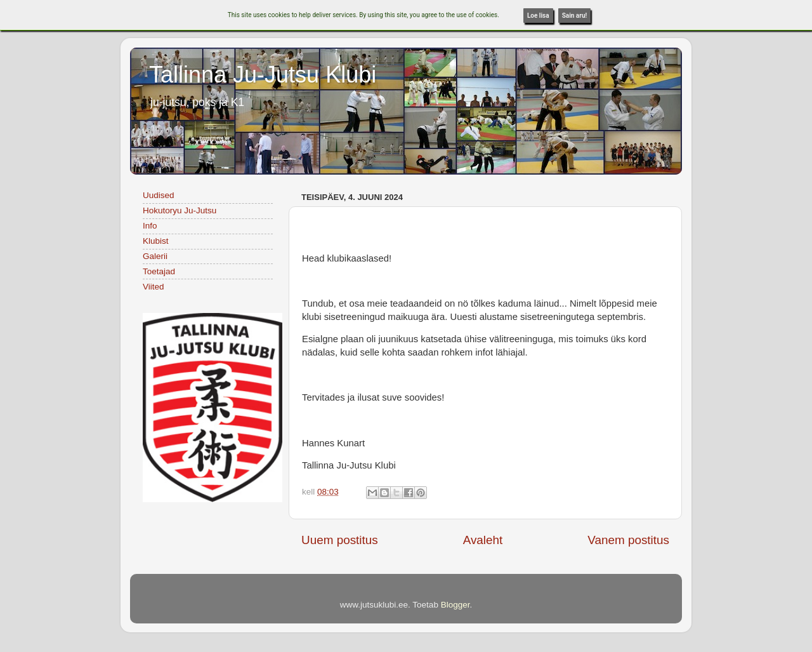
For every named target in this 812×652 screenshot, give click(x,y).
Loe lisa (538, 16)
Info (150, 226)
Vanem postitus (628, 540)
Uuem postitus (340, 540)
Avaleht (483, 540)
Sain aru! (575, 16)
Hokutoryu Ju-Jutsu (180, 210)
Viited (154, 287)
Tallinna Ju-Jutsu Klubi (263, 75)
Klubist (156, 241)
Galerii (155, 256)
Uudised (159, 195)
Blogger (455, 605)
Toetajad (159, 271)
